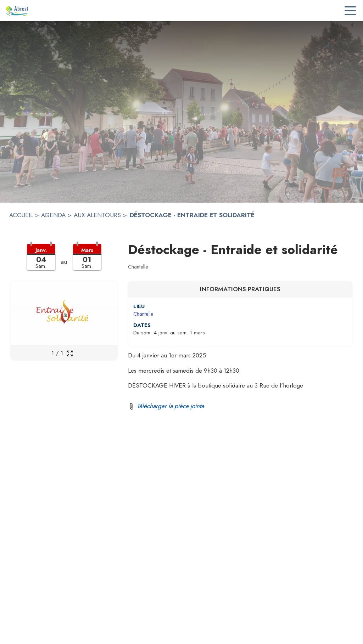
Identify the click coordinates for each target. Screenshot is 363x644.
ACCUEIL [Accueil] (21, 215)
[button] (64, 261)
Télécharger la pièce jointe (171, 406)
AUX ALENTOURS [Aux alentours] (97, 215)
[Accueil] (17, 11)
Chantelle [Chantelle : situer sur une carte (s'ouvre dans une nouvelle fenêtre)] (143, 314)
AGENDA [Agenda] (53, 215)
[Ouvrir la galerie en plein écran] (70, 353)
